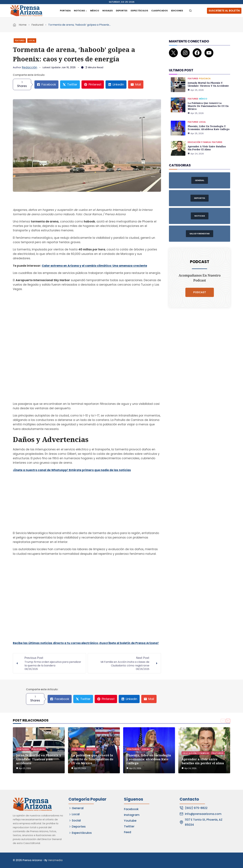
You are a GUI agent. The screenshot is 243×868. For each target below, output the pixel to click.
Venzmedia (55, 860)
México (95, 11)
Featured (37, 25)
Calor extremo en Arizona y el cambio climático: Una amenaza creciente (94, 266)
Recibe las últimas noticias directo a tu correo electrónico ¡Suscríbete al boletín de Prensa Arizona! (86, 643)
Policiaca (205, 79)
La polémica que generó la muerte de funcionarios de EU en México (208, 106)
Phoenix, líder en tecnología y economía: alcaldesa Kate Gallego (209, 128)
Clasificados (160, 11)
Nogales (108, 11)
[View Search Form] (190, 11)
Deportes (122, 11)
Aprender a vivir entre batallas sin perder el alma (207, 148)
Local (32, 41)
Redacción (30, 67)
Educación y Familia (199, 142)
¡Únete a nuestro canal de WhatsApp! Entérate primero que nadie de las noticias (72, 470)
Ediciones (177, 11)
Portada (65, 11)
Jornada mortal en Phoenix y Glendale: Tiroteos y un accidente (208, 84)
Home (23, 25)
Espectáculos (139, 11)
